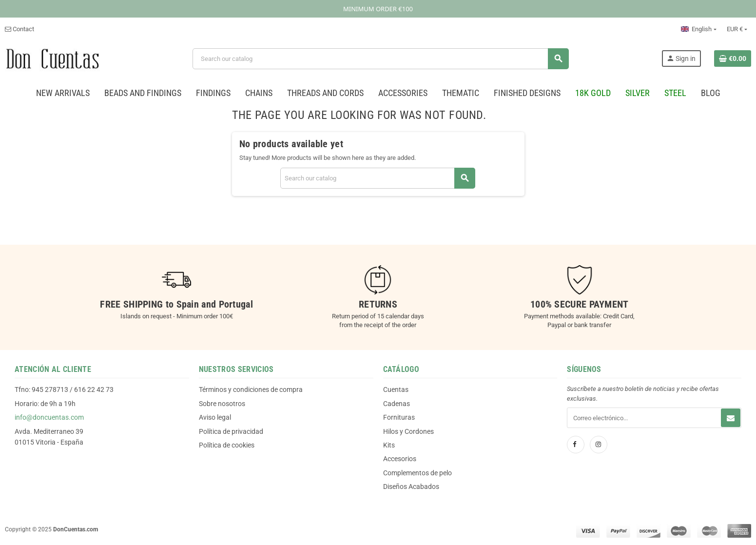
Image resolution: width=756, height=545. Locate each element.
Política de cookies (227, 445)
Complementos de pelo (417, 473)
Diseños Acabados (411, 487)
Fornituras (399, 417)
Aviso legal (215, 417)
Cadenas (397, 404)
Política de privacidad (231, 431)
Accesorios (400, 459)
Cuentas (396, 389)
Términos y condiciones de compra (251, 389)
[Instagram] (599, 445)
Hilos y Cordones (408, 431)
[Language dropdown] (698, 29)
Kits (389, 445)
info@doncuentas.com (49, 417)
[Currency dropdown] (737, 29)
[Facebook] (576, 445)
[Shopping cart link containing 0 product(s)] (733, 58)
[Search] (380, 59)
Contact (19, 29)
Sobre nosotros (222, 404)
